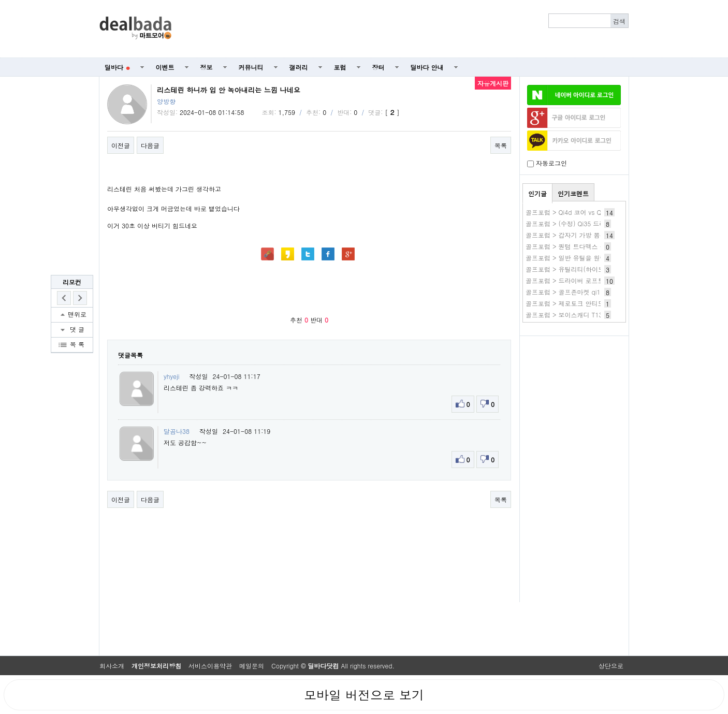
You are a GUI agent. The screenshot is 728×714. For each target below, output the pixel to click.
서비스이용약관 (210, 666)
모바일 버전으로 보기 (364, 695)
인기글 (537, 193)
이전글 (121, 145)
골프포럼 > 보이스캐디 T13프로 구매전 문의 (588, 315)
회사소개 (112, 666)
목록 (501, 145)
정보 (207, 67)
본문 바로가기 (0, 0)
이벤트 (165, 67)
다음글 (150, 145)
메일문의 (252, 666)
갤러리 (299, 67)
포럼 (340, 67)
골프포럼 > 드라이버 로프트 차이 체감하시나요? (594, 280)
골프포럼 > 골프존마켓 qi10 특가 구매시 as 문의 (594, 292)
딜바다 (117, 67)
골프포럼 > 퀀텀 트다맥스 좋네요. (573, 246)
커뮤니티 (251, 67)
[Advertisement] (406, 29)
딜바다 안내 (427, 67)
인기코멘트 (573, 193)
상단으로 (611, 666)
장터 (378, 67)
